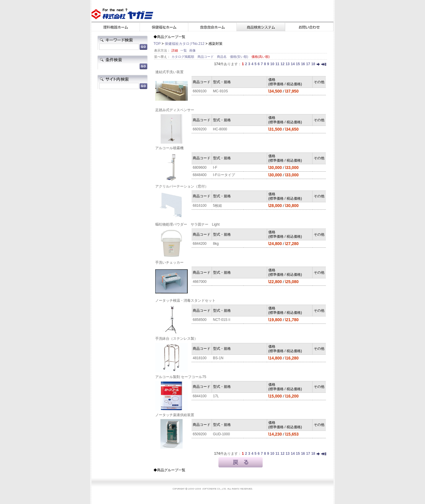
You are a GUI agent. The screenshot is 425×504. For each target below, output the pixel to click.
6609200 (200, 129)
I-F (215, 168)
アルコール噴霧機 (169, 148)
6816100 (200, 206)
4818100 (200, 358)
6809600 (200, 168)
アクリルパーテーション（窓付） (182, 186)
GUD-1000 (222, 434)
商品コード (206, 57)
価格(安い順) (240, 57)
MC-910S (221, 91)
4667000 (200, 282)
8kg (216, 244)
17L (216, 396)
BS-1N (218, 358)
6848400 (200, 175)
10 (272, 64)
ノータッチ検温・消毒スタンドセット (185, 301)
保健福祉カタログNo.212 (185, 44)
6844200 (200, 244)
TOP (157, 44)
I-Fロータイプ (224, 175)
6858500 (200, 320)
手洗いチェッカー (169, 262)
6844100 (200, 396)
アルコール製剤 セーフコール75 (181, 377)
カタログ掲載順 (183, 57)
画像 (192, 50)
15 (298, 64)
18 (313, 64)
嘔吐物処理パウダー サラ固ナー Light (187, 224)
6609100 (200, 91)
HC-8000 (220, 129)
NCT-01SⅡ (222, 320)
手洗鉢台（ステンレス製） (176, 339)
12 (282, 64)
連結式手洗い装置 (169, 72)
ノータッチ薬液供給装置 (175, 415)
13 (288, 64)
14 (293, 64)
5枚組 (218, 206)
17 (308, 64)
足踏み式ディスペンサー (175, 110)
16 (303, 64)
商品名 (222, 57)
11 (277, 64)
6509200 (200, 434)
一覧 (184, 50)
